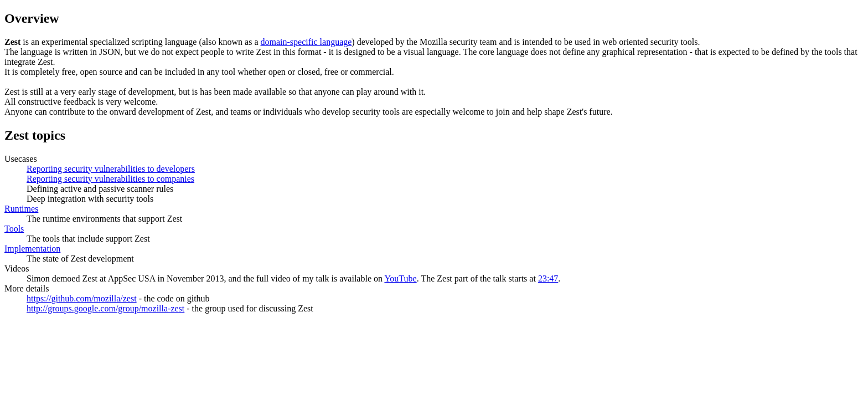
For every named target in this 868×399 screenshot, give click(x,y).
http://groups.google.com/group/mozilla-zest (105, 308)
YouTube (400, 278)
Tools (14, 229)
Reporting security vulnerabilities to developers (111, 169)
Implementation (32, 249)
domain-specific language (306, 42)
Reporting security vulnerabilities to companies (110, 179)
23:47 (548, 278)
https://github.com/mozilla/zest (82, 298)
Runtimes (21, 209)
